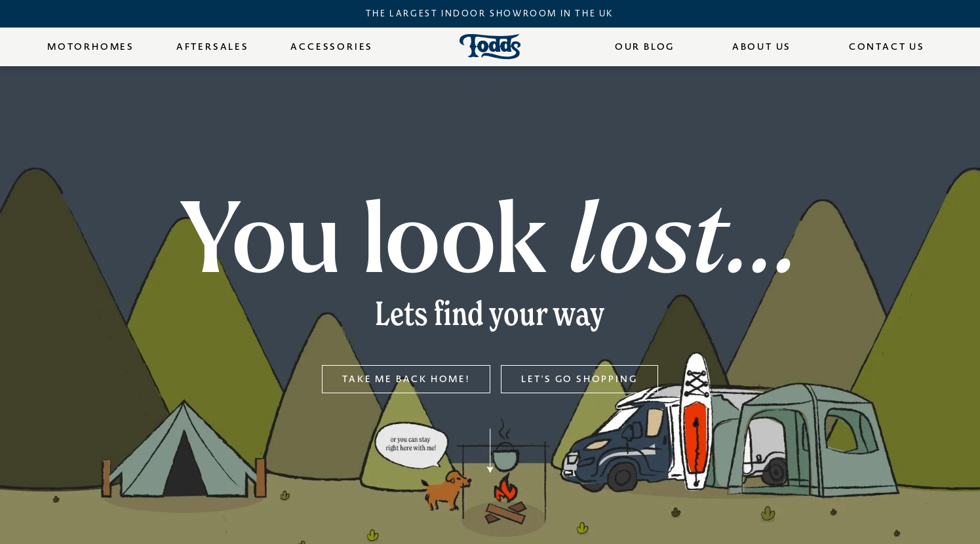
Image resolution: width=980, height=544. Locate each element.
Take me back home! (406, 379)
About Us (762, 47)
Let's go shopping (579, 379)
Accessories (332, 47)
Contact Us (887, 47)
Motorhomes (91, 47)
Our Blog (645, 47)
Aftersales (213, 47)
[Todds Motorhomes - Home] (490, 47)
